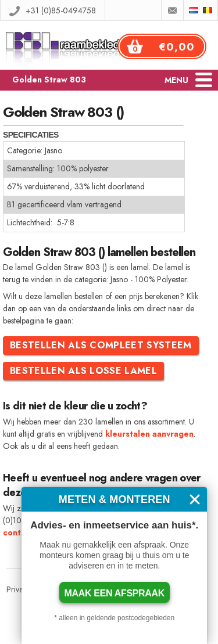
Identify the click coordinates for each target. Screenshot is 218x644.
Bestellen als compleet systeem (101, 345)
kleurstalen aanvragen (149, 434)
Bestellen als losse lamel (83, 371)
